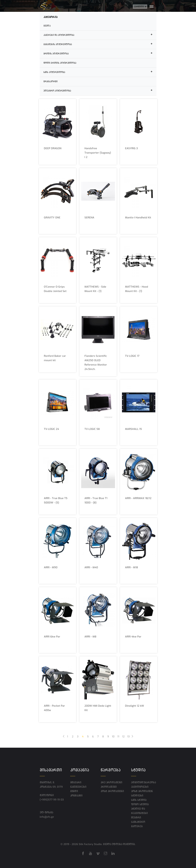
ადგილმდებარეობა (144, 782)
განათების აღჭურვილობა (98, 44)
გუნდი (74, 791)
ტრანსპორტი (51, 81)
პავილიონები (140, 787)
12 (123, 737)
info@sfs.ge (48, 817)
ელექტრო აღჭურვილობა (98, 90)
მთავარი (76, 782)
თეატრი (136, 818)
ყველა (47, 26)
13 (128, 737)
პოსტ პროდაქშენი (112, 791)
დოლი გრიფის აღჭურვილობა (60, 63)
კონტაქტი (76, 796)
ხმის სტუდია (139, 800)
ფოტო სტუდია (140, 804)
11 (118, 737)
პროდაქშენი (109, 787)
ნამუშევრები (78, 787)
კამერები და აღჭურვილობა (98, 35)
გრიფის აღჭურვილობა (98, 53)
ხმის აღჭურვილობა (98, 72)
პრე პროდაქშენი (111, 782)
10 (113, 737)
